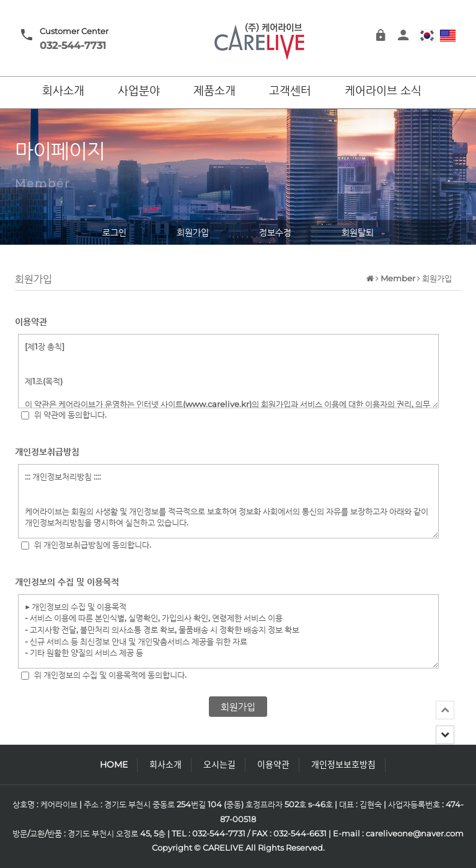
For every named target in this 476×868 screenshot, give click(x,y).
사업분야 (139, 91)
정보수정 (275, 232)
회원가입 (193, 232)
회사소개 (63, 91)
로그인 (114, 232)
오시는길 (219, 765)
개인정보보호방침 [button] (343, 765)
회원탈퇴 (358, 232)
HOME (114, 765)
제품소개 (214, 91)
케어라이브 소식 (383, 91)
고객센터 (290, 91)
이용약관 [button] (273, 765)
